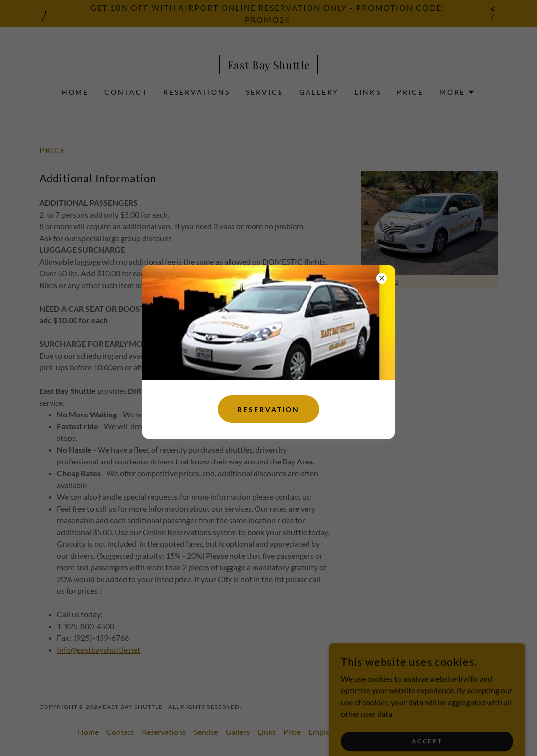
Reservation (268, 409)
